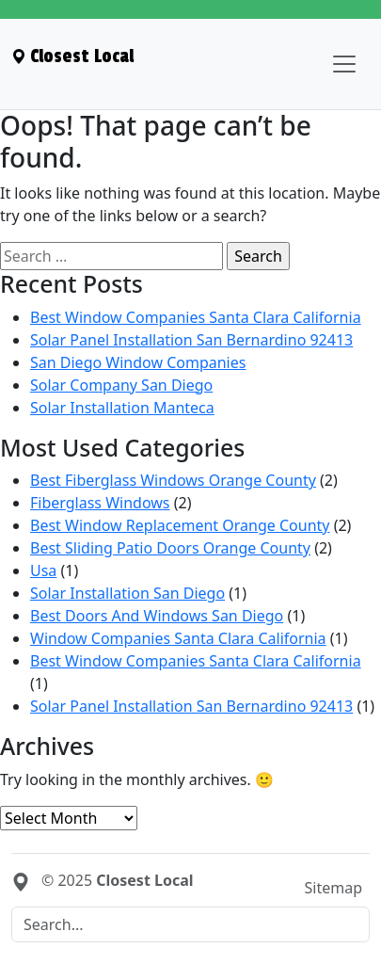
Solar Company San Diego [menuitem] (121, 385)
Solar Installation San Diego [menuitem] (127, 593)
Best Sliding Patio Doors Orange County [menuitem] (170, 548)
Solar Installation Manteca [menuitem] (122, 408)
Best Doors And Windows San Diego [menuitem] (157, 616)
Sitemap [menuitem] (334, 888)
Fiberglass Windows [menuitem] (100, 503)
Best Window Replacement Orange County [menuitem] (180, 525)
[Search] (190, 924)
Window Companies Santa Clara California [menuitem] (178, 638)
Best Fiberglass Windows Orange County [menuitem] (173, 480)
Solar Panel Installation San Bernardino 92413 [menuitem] (191, 340)
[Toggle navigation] (344, 64)
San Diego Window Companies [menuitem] (138, 362)
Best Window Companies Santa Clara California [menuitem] (196, 317)
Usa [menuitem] (43, 570)
